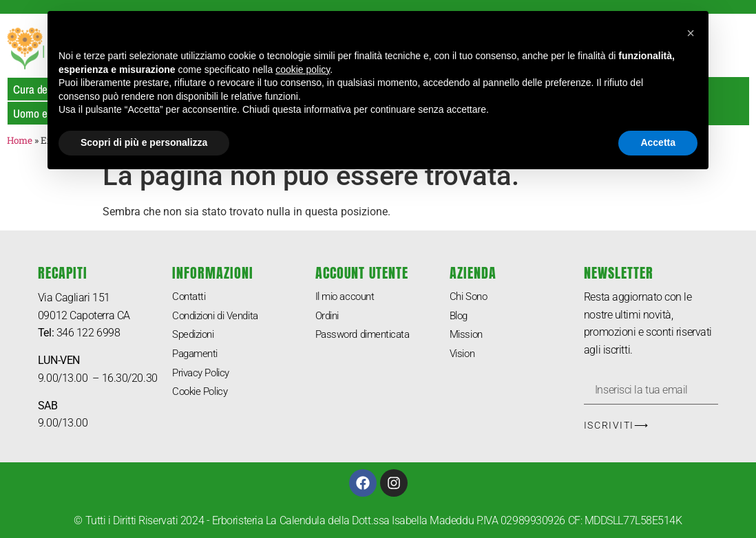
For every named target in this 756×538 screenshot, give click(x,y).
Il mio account (348, 297)
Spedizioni (196, 336)
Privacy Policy (204, 375)
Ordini (329, 317)
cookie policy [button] (303, 69)
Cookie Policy (203, 395)
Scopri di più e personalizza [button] (144, 142)
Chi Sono (470, 297)
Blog (460, 317)
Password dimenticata (367, 336)
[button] (691, 33)
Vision (464, 356)
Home (20, 140)
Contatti (190, 297)
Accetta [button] (658, 142)
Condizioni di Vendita (221, 317)
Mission (468, 336)
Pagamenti (197, 356)
